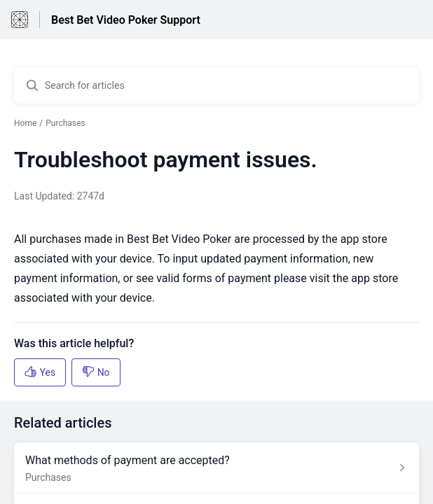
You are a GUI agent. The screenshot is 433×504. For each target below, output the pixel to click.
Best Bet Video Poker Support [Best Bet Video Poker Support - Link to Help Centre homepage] (126, 20)
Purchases (65, 123)
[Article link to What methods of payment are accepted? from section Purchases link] (216, 468)
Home (25, 123)
